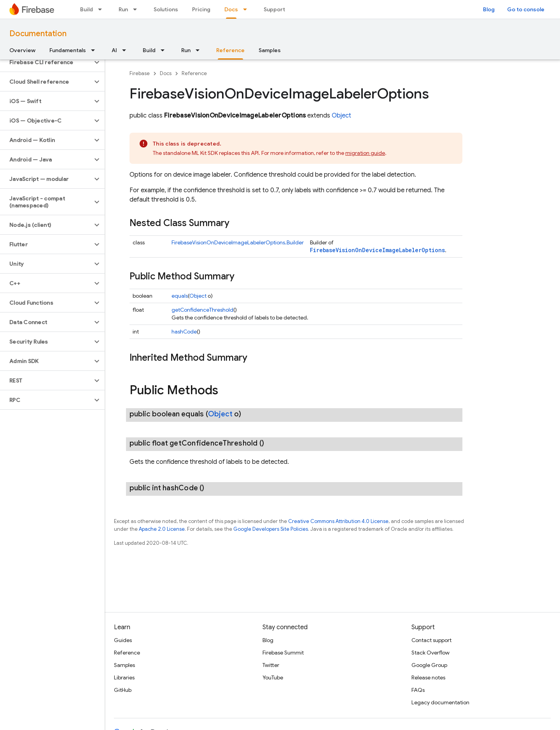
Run (123, 9)
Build (87, 9)
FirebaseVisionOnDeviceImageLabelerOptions (377, 250)
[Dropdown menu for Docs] (247, 9)
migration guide (365, 153)
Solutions (166, 9)
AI (114, 50)
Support (274, 9)
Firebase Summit (283, 653)
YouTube (273, 677)
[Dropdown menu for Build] (102, 9)
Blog (489, 9)
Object (341, 116)
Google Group (429, 665)
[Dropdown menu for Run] (137, 9)
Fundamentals (68, 50)
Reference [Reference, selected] (230, 50)
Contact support (431, 640)
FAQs (418, 690)
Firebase (140, 73)
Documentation (38, 34)
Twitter (271, 665)
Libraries (124, 677)
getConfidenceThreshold (202, 310)
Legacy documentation (440, 702)
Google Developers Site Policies (271, 529)
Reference (194, 73)
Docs (166, 73)
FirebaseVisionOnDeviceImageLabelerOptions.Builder (238, 242)
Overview (22, 50)
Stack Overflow (430, 653)
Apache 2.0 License (162, 529)
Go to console (526, 9)
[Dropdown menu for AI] (126, 50)
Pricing (201, 9)
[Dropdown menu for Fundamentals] (95, 50)
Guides (123, 640)
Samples (270, 50)
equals (180, 296)
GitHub (123, 690)
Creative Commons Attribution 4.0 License (338, 521)
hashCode (184, 332)
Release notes (428, 677)
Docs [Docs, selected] (231, 9)
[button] (46, 62)
